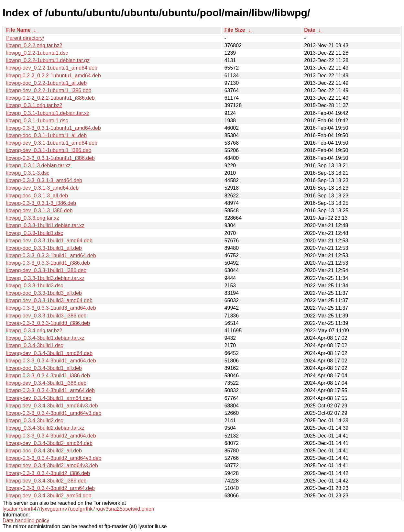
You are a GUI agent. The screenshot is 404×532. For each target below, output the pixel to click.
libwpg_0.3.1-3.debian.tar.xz (38, 166)
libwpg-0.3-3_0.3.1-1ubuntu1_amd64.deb (54, 128)
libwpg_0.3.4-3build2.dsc (35, 421)
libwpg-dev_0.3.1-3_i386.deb (39, 211)
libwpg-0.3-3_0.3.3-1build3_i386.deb (48, 323)
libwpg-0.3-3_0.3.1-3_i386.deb (41, 203)
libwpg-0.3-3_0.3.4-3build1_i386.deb (48, 376)
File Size (235, 30)
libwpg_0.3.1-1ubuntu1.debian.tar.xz (48, 113)
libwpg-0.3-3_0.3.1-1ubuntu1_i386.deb (50, 158)
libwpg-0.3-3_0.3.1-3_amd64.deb (44, 180)
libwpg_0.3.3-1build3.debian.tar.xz (45, 278)
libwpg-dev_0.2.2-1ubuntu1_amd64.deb (52, 68)
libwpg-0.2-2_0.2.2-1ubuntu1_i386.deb (50, 98)
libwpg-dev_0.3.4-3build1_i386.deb (46, 383)
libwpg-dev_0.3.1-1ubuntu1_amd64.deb (52, 143)
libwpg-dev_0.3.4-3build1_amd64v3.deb (52, 406)
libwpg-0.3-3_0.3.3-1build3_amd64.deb (51, 308)
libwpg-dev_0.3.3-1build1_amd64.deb (49, 241)
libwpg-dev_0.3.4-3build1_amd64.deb (49, 353)
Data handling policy (26, 521)
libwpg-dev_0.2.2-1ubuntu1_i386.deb (49, 90)
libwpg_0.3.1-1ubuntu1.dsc (37, 121)
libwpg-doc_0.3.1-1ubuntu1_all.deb (46, 135)
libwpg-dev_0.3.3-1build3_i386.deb (46, 316)
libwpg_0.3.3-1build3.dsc (35, 286)
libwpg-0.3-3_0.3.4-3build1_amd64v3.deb (54, 413)
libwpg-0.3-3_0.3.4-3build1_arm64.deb (50, 390)
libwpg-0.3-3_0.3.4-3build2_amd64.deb (51, 436)
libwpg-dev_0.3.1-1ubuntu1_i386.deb (49, 150)
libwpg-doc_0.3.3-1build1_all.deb (44, 248)
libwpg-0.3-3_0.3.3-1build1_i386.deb (48, 263)
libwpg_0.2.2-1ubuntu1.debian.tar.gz (48, 60)
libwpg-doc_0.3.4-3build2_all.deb (44, 451)
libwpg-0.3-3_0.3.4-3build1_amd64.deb (51, 361)
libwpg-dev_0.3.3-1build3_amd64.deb (49, 300)
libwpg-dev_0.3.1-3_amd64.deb (42, 188)
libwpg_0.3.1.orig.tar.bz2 (34, 105)
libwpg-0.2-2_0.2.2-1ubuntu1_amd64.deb (54, 76)
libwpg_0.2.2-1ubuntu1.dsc (37, 53)
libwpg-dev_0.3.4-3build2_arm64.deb (49, 496)
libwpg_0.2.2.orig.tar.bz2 (34, 45)
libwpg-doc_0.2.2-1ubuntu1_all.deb (46, 83)
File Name (18, 30)
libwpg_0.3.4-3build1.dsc (35, 345)
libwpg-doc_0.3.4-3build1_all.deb (44, 368)
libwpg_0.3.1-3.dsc (28, 173)
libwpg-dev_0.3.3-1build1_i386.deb (46, 270)
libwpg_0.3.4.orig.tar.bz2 (34, 331)
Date (310, 30)
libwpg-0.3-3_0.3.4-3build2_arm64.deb (50, 488)
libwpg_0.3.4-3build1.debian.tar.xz (45, 338)
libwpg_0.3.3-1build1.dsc (35, 233)
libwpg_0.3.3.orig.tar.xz (33, 218)
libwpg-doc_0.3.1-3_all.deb (37, 196)
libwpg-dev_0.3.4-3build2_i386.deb (46, 481)
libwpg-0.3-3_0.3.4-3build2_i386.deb (48, 473)
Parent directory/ (25, 38)
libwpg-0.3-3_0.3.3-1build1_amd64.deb (51, 255)
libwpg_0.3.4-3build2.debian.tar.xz (45, 428)
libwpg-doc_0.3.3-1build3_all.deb (44, 293)
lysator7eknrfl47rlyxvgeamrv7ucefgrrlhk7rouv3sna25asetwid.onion (78, 509)
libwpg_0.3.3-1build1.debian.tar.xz (45, 225)
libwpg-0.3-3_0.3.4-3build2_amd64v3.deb (54, 458)
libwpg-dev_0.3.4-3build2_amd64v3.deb (52, 465)
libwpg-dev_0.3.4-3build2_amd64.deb (49, 443)
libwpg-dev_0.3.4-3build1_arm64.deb (49, 398)
